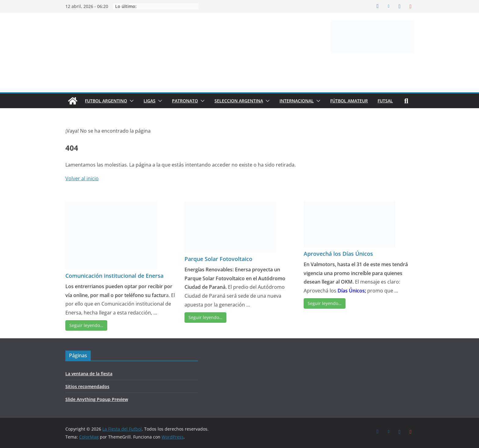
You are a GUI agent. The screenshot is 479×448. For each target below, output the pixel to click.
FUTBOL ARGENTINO (106, 101)
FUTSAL (385, 101)
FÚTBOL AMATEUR (349, 101)
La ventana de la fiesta (89, 374)
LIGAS (150, 101)
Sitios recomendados (87, 386)
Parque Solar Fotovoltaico (218, 259)
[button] (130, 101)
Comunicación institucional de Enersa (114, 276)
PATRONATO (185, 101)
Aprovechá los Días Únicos (338, 254)
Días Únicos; (352, 291)
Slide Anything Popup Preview (97, 399)
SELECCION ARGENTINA (239, 101)
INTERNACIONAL (297, 101)
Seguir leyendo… (86, 325)
